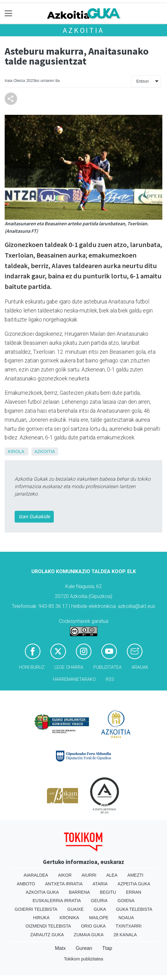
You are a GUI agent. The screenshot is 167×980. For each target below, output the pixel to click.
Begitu (108, 892)
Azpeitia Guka (134, 884)
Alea (112, 875)
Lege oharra (69, 667)
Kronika (69, 918)
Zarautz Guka (47, 935)
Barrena (79, 892)
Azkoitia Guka (42, 892)
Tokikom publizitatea (83, 959)
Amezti (135, 875)
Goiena (126, 901)
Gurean (84, 948)
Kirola (16, 452)
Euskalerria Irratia (57, 901)
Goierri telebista (36, 909)
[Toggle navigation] (9, 13)
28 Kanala (125, 935)
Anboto (26, 884)
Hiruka (42, 918)
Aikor (65, 875)
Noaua (126, 918)
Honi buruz (32, 667)
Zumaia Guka (89, 935)
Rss (110, 679)
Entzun (142, 81)
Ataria (100, 884)
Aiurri (89, 875)
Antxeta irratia (64, 884)
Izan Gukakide (34, 517)
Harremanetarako (74, 679)
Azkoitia (83, 30)
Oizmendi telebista (48, 926)
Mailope (99, 918)
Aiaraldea (36, 875)
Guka (100, 909)
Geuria (99, 901)
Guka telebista (134, 909)
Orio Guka (93, 926)
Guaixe (75, 909)
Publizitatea (107, 667)
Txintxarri (129, 926)
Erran (134, 892)
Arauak (140, 667)
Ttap (107, 948)
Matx (60, 948)
